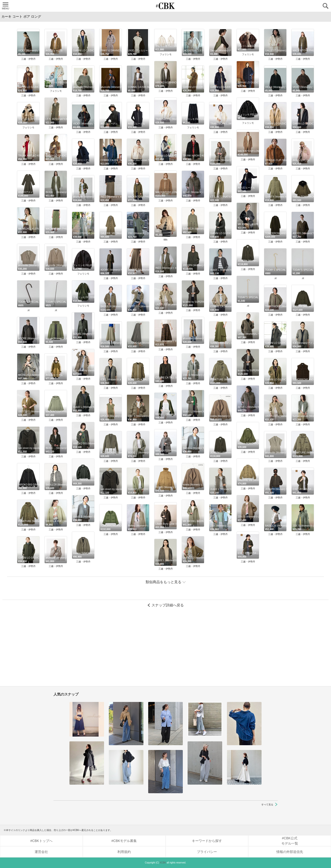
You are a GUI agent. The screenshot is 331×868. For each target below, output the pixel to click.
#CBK (163, 863)
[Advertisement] (166, 649)
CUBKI (166, 6)
